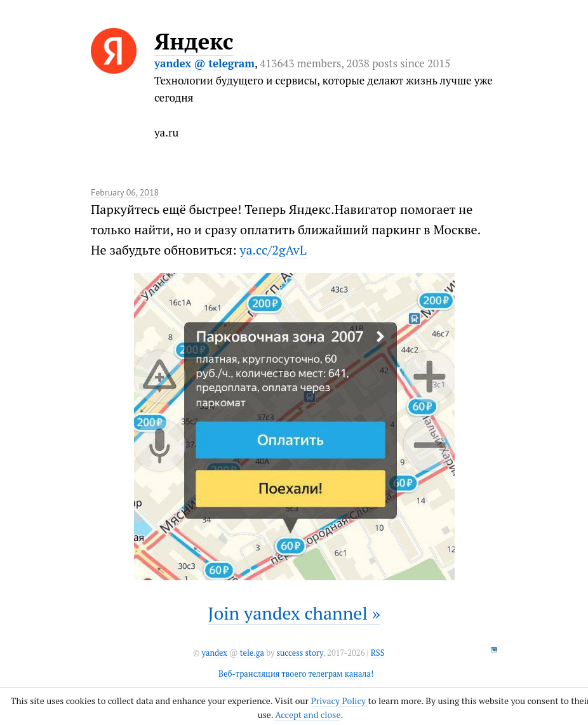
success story (299, 653)
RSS (378, 653)
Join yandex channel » (294, 613)
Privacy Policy (338, 701)
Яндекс (194, 41)
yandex (214, 653)
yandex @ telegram (204, 63)
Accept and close (308, 715)
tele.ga (252, 653)
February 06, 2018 (125, 192)
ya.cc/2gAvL (273, 250)
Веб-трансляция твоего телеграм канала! (296, 674)
